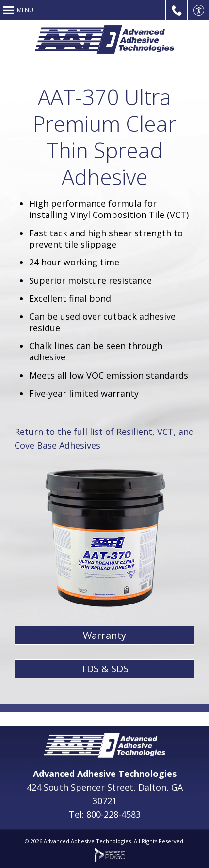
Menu (25, 10)
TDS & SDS (104, 669)
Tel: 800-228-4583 (105, 814)
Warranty (104, 635)
